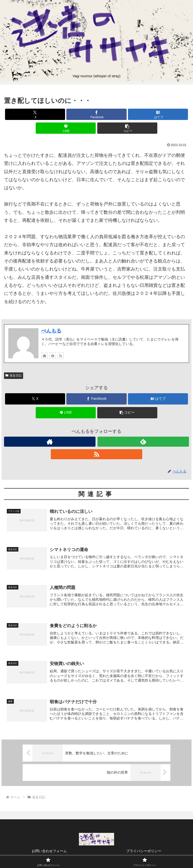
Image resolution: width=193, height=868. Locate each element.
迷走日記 (14, 375)
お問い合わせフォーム (49, 852)
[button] (127, 128)
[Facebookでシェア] (96, 114)
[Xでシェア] (35, 114)
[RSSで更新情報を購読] (61, 356)
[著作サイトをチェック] (44, 356)
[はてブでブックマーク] (158, 114)
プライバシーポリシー (144, 852)
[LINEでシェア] (66, 128)
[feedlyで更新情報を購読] (53, 356)
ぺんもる (51, 331)
